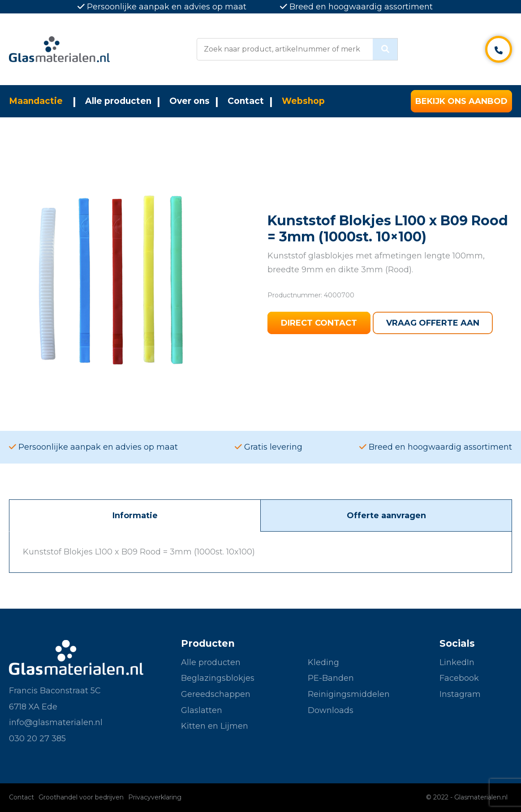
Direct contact (319, 323)
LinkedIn (457, 662)
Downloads (331, 710)
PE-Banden (331, 678)
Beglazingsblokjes (218, 678)
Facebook (459, 678)
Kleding (323, 662)
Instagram (460, 694)
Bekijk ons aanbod (461, 101)
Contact (246, 101)
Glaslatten (202, 710)
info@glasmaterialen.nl (56, 722)
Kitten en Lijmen (215, 726)
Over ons (189, 101)
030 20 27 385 (37, 739)
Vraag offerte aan (433, 323)
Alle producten (118, 101)
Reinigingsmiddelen (349, 694)
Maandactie (36, 101)
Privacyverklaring (155, 797)
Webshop (303, 101)
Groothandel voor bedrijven (81, 797)
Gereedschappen (216, 694)
